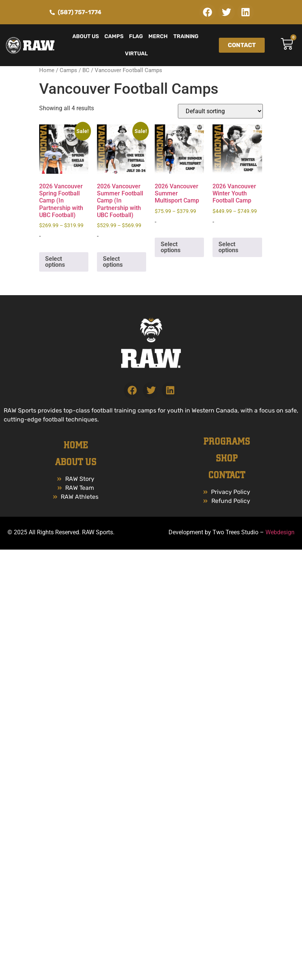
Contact (227, 475)
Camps (114, 36)
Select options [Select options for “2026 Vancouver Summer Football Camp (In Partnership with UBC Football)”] (113, 262)
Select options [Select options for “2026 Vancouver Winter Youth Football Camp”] (228, 247)
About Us (86, 36)
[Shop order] (220, 111)
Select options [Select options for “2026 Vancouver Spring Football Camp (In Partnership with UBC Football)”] (55, 262)
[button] (207, 12)
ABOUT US (76, 462)
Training (186, 36)
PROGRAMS (227, 442)
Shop (227, 458)
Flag (136, 36)
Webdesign (280, 532)
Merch (158, 36)
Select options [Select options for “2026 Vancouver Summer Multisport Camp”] (171, 247)
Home (47, 70)
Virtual (136, 54)
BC (86, 70)
